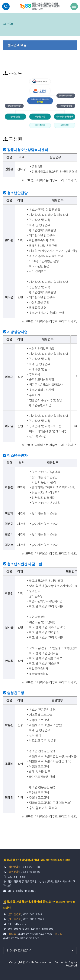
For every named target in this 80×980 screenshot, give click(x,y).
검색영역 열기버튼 (6, 7)
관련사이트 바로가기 (20, 951)
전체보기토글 (74, 6)
